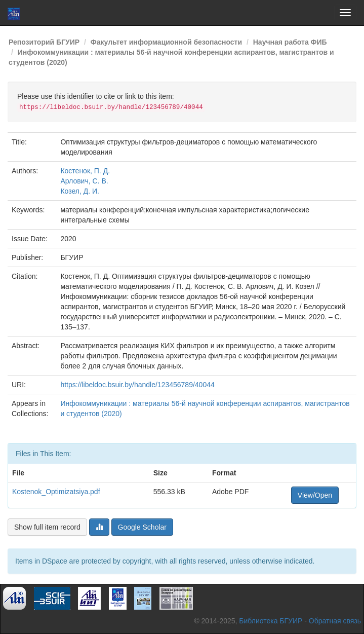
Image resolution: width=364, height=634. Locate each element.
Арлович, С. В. (84, 181)
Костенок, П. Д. (85, 171)
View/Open (315, 495)
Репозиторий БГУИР (44, 42)
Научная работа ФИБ (290, 42)
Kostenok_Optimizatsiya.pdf (56, 492)
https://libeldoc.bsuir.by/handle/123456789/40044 (137, 385)
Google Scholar (143, 527)
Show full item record (47, 527)
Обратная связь (335, 621)
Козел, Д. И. (80, 191)
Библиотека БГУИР (271, 621)
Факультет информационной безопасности (166, 42)
